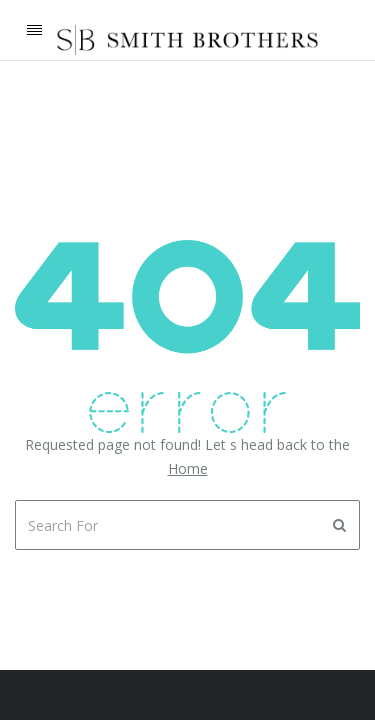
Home (188, 468)
